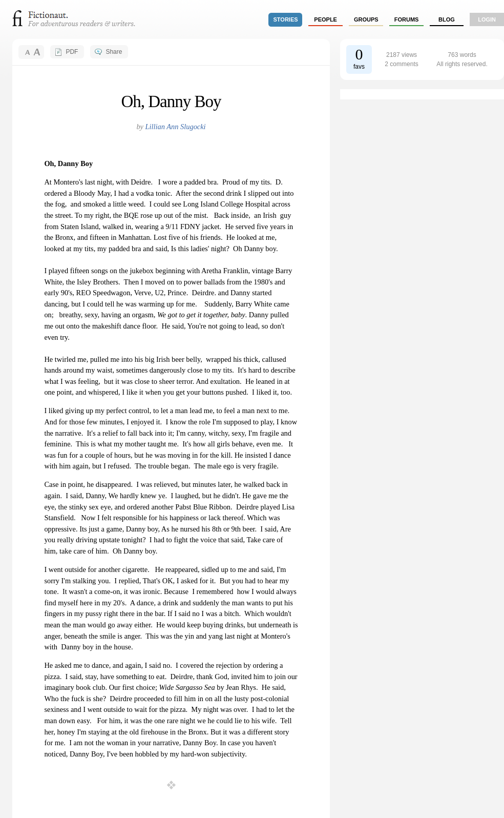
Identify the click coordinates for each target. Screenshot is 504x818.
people (325, 19)
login (487, 19)
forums (407, 19)
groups (366, 19)
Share (114, 52)
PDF (72, 52)
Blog (447, 19)
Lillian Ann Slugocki (176, 127)
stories (286, 19)
